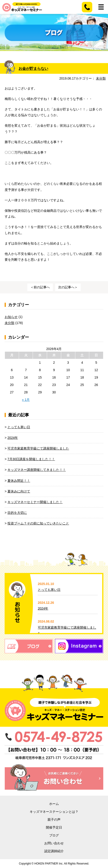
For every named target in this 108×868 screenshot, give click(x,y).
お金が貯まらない (33, 68)
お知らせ (11, 317)
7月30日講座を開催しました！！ (31, 459)
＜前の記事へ (40, 287)
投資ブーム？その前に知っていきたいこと (38, 523)
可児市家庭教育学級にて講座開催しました (38, 448)
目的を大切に (17, 513)
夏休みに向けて (19, 491)
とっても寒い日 (19, 427)
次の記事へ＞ (68, 287)
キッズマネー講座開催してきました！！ (37, 470)
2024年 (13, 438)
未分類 (101, 78)
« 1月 (26, 400)
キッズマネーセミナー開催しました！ (35, 502)
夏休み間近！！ (19, 481)
